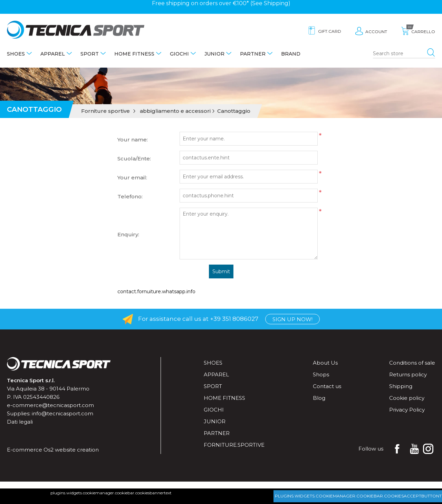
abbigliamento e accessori (175, 111)
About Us (325, 363)
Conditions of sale (412, 363)
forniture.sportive (234, 445)
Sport (90, 54)
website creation (77, 450)
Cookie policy (407, 398)
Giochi (179, 54)
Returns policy (408, 374)
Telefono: (130, 196)
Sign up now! (292, 319)
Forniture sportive (105, 111)
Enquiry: (128, 234)
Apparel (53, 54)
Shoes (16, 54)
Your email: (132, 177)
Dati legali (20, 422)
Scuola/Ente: (134, 159)
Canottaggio (234, 111)
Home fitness (134, 54)
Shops (321, 374)
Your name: (133, 140)
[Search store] (404, 54)
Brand (291, 54)
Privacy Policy (407, 410)
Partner (253, 54)
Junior (214, 54)
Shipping (276, 3)
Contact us (327, 386)
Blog (319, 398)
